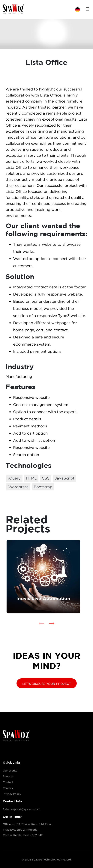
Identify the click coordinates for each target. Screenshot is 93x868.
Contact (8, 782)
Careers (8, 788)
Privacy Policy (12, 794)
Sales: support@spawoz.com (21, 809)
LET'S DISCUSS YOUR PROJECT (47, 684)
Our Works (10, 771)
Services (8, 776)
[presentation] (41, 623)
